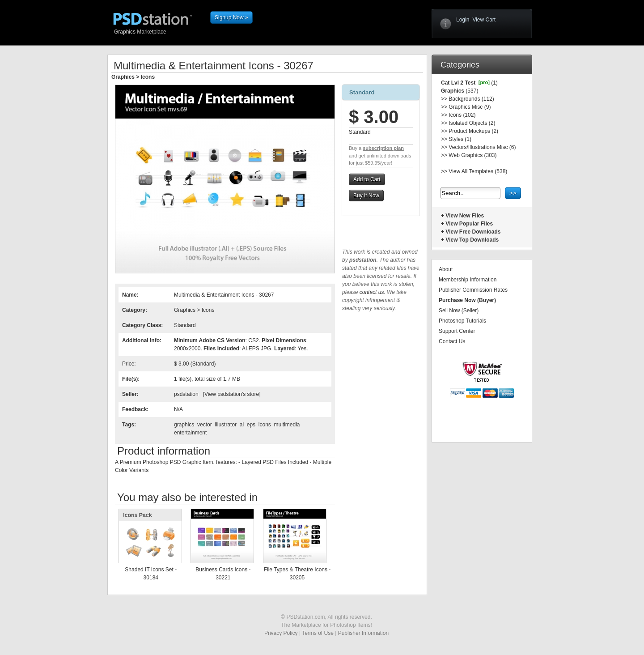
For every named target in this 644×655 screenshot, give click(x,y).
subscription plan (383, 148)
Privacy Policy (281, 633)
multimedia (287, 425)
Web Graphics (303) (472, 155)
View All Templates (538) (478, 171)
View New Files (465, 216)
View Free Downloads (473, 232)
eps (251, 425)
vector (205, 425)
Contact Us (452, 341)
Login (463, 20)
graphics (184, 425)
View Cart (484, 20)
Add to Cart (367, 179)
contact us (372, 292)
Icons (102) (462, 115)
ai (242, 425)
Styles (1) (460, 139)
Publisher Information (363, 633)
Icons (148, 77)
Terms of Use (318, 633)
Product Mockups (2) (473, 131)
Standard (362, 92)
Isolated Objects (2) (472, 123)
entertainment (190, 433)
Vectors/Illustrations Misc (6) (482, 147)
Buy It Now (366, 196)
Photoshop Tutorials (462, 321)
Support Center (457, 331)
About (446, 269)
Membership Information (468, 280)
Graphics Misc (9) (470, 107)
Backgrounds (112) (471, 99)
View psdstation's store (232, 394)
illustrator (226, 425)
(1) (494, 83)
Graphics (123, 77)
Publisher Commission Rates (473, 290)
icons (265, 425)
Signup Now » (231, 17)
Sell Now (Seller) (459, 310)
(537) (471, 91)
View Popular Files (469, 224)
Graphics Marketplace (160, 31)
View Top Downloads (472, 240)
